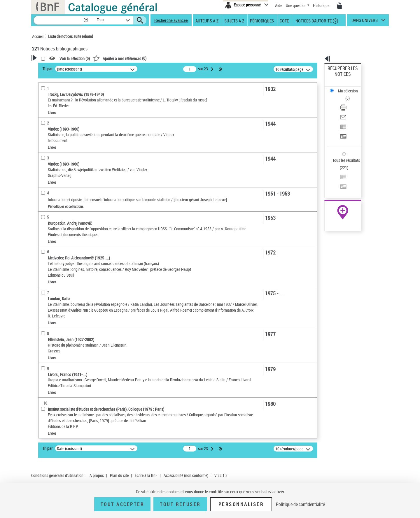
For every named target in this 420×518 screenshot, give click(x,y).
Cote (284, 20)
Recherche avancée (171, 20)
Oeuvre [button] (44, 176)
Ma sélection (339, 77)
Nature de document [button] (56, 122)
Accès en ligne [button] (51, 112)
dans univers (365, 22)
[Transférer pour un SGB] (351, 109)
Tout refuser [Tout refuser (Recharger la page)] (180, 504)
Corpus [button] (44, 254)
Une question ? (297, 5)
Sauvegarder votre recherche (69, 90)
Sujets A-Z (234, 20)
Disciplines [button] (48, 264)
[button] (86, 20)
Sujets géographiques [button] (58, 225)
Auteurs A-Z (207, 20)
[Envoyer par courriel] (351, 95)
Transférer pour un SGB (347, 109)
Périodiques (262, 20)
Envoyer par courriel (345, 95)
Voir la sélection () (150, 58)
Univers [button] (45, 244)
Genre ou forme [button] (52, 235)
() (195, 58)
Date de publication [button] (55, 206)
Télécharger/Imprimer (346, 88)
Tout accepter (123, 504)
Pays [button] (42, 273)
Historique (322, 5)
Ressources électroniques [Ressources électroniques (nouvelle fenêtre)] (340, 185)
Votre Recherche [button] (56, 68)
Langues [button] (45, 196)
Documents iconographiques (63, 148)
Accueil (38, 36)
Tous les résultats (342, 125)
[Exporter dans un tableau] (351, 102)
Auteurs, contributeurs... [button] (60, 186)
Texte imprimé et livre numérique (68, 131)
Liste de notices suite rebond (71, 36)
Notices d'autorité (313, 20)
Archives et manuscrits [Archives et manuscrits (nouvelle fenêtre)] (337, 178)
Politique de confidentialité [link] (300, 504)
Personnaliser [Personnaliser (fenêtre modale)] (241, 504)
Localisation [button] (49, 167)
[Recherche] (58, 20)
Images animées (53, 139)
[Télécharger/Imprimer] (351, 88)
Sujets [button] (44, 215)
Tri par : (123, 69)
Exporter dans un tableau (349, 102)
